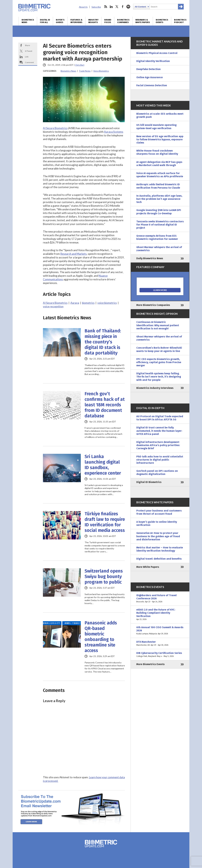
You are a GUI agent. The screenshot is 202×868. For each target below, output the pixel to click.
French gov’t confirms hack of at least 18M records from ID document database (105, 405)
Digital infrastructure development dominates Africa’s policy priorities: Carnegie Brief (158, 445)
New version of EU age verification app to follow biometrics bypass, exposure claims (160, 139)
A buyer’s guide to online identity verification (157, 523)
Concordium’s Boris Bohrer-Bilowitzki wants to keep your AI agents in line (159, 349)
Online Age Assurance (150, 77)
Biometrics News (28, 21)
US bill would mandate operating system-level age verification (156, 127)
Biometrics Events (162, 21)
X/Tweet (29, 51)
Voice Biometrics (101, 71)
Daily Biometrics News (150, 258)
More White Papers (148, 567)
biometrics (88, 303)
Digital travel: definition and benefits (159, 559)
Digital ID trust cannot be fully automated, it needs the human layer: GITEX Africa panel (159, 431)
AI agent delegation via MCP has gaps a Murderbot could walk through (159, 164)
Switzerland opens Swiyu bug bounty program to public (104, 577)
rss (106, 7)
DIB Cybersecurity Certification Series (160, 655)
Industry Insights (93, 21)
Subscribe (96, 7)
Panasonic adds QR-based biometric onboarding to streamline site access (101, 637)
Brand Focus (108, 21)
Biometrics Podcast (180, 21)
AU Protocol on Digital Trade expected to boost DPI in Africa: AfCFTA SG (160, 418)
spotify (128, 7)
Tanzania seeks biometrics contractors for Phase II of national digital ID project (160, 225)
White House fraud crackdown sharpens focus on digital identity (157, 152)
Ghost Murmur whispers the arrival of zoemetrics (159, 249)
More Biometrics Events (150, 664)
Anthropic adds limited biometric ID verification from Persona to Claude (158, 186)
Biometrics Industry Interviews (155, 388)
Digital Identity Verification (153, 61)
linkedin (111, 7)
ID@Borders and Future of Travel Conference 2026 (160, 599)
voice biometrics (107, 303)
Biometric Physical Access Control (157, 53)
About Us (83, 7)
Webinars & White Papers (143, 21)
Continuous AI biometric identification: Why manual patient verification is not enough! (158, 325)
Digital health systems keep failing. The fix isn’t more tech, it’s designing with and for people (159, 377)
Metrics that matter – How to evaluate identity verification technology (160, 549)
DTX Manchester (160, 643)
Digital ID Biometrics (149, 482)
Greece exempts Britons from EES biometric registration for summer (157, 237)
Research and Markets (73, 254)
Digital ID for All (45, 21)
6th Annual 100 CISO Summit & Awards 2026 (160, 631)
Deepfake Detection (149, 69)
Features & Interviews (76, 21)
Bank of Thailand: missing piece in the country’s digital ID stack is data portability (103, 342)
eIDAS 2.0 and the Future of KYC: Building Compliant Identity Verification (160, 615)
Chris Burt (80, 65)
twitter (117, 7)
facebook (123, 7)
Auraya (75, 303)
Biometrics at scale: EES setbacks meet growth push (160, 115)
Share (27, 45)
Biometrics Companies (123, 21)
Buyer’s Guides (60, 21)
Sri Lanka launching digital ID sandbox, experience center (103, 465)
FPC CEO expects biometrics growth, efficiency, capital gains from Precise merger (159, 362)
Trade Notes (85, 71)
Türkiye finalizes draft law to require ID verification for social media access (105, 522)
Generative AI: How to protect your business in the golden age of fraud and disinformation (158, 536)
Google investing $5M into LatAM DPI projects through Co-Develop (159, 212)
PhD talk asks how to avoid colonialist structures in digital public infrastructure (160, 460)
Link (27, 57)
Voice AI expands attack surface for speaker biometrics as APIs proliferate (160, 175)
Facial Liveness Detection (152, 85)
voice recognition (53, 306)
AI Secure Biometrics (55, 128)
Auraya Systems (114, 132)
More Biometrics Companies (153, 305)
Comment (29, 62)
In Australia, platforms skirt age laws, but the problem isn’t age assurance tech (159, 199)
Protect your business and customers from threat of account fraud (159, 512)
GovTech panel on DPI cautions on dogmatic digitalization (157, 472)
